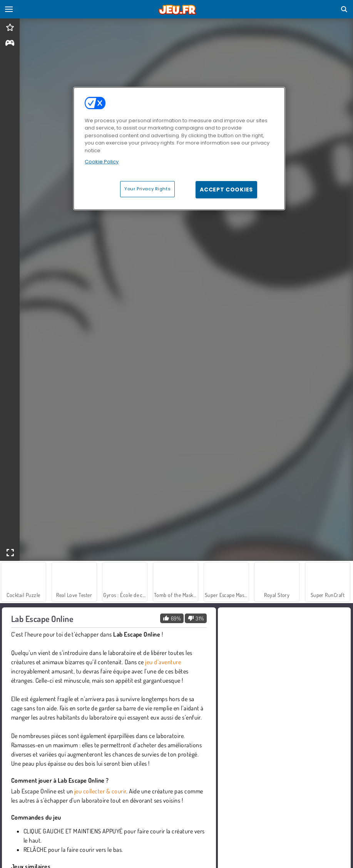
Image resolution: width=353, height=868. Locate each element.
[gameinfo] (10, 44)
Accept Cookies (226, 190)
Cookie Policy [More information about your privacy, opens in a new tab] (102, 162)
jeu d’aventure (163, 662)
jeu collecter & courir (100, 791)
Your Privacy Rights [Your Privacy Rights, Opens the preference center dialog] (147, 189)
